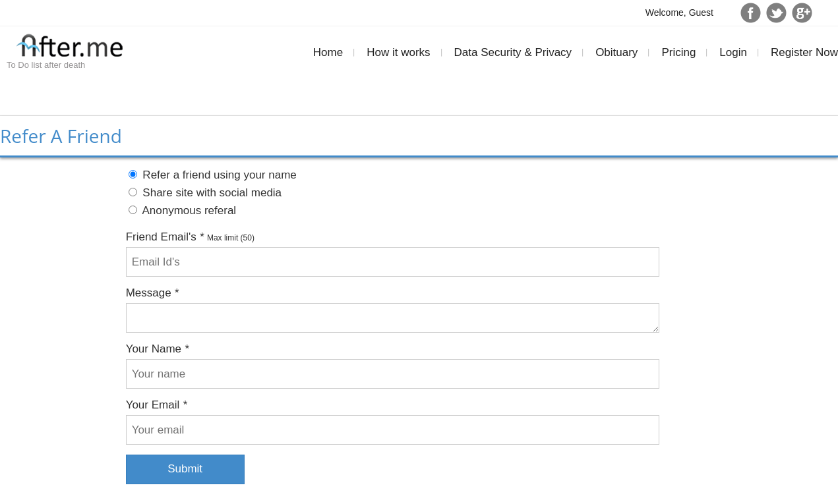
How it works (398, 52)
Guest (701, 13)
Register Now (804, 52)
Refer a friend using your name (213, 175)
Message (152, 293)
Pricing (678, 52)
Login (733, 52)
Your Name (158, 349)
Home (328, 52)
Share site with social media (205, 193)
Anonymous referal (182, 210)
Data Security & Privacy (513, 52)
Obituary (616, 52)
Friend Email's (165, 237)
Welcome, (667, 13)
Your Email (157, 405)
